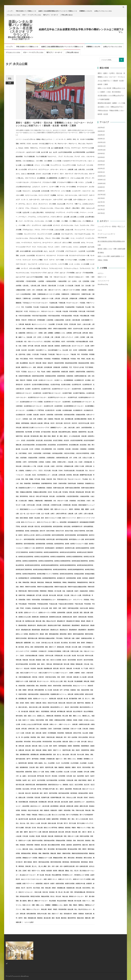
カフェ (18, 174)
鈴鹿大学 (46, 884)
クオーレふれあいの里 (77, 178)
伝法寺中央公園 (78, 329)
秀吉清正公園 (77, 789)
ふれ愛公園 (56, 234)
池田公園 (38, 733)
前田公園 (37, 346)
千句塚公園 (43, 354)
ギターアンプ (69, 174)
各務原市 (72, 372)
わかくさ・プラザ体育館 (67, 273)
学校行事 (49, 479)
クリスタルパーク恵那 (49, 182)
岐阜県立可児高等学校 (36, 552)
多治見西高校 (52, 445)
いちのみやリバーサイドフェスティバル (74, 161)
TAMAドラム (34, 148)
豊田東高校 (66, 862)
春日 (48, 660)
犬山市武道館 (74, 763)
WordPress (25, 976)
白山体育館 (59, 772)
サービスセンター (82, 187)
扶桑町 (78, 638)
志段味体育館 (61, 612)
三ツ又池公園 (69, 286)
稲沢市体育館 (53, 793)
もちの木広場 (30, 255)
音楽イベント (86, 901)
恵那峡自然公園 (67, 617)
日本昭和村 (34, 651)
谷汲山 (31, 849)
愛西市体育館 (89, 634)
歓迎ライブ (26, 720)
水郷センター (53, 724)
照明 (65, 759)
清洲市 (50, 750)
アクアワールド (76, 148)
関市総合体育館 (25, 896)
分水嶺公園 (19, 341)
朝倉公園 (40, 668)
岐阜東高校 (50, 544)
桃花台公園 (62, 703)
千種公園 (73, 354)
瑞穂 (56, 767)
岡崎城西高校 (72, 582)
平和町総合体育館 (42, 604)
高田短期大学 (68, 914)
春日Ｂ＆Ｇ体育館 (56, 660)
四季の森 (46, 423)
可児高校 (24, 372)
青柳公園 (70, 901)
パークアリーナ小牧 (72, 212)
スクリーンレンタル (31, 195)
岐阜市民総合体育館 (62, 539)
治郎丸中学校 (77, 733)
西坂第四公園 (58, 836)
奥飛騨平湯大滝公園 (86, 475)
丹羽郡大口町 (32, 320)
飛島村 (75, 905)
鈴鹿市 (52, 884)
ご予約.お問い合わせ (66, 15)
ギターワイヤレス (30, 178)
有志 (92, 664)
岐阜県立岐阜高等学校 (60, 569)
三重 (45, 290)
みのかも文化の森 (37, 251)
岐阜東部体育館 (40, 544)
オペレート (63, 169)
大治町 (80, 462)
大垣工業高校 (23, 453)
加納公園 (50, 346)
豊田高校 (21, 866)
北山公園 (65, 350)
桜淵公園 (32, 711)
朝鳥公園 (69, 668)
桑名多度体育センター (57, 707)
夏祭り (66, 436)
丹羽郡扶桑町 (41, 320)
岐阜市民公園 (50, 539)
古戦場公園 (56, 367)
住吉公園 (86, 329)
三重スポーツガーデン (54, 290)
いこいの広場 (57, 161)
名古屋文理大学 (50, 410)
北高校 (29, 354)
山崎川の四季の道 (61, 514)
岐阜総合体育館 (79, 574)
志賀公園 (69, 612)
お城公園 (70, 169)
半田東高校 (47, 359)
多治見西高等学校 (62, 445)
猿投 (17, 767)
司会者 (43, 372)
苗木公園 (44, 823)
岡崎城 (64, 582)
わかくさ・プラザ (53, 273)
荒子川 (66, 823)
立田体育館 (30, 797)
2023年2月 (101, 131)
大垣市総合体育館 (57, 453)
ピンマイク (56, 225)
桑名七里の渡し (23, 707)
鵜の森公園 (47, 918)
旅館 (80, 647)
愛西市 (70, 634)
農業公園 (61, 871)
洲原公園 (65, 742)
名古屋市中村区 (76, 389)
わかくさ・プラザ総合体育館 (84, 273)
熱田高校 (30, 763)
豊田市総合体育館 (44, 862)
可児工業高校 (89, 367)
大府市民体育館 (32, 462)
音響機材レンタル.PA (86, 11)
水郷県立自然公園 (84, 724)
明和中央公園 (89, 656)
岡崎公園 (33, 582)
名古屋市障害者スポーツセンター (74, 406)
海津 (50, 746)
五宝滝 (66, 324)
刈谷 (25, 341)
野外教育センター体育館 (82, 875)
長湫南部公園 (70, 888)
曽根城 (72, 664)
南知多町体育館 (59, 363)
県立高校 (54, 776)
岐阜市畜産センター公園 (76, 539)
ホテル (83, 243)
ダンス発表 (52, 204)
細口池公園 (64, 802)
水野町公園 (31, 729)
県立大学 (48, 776)
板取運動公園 (23, 699)
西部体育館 (30, 845)
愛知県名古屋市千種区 (54, 625)
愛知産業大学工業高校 (73, 621)
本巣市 (63, 677)
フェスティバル (84, 225)
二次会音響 (51, 324)
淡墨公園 (21, 750)
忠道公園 (76, 612)
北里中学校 (22, 354)
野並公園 (48, 875)
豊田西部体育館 (75, 862)
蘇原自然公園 (53, 832)
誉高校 (63, 845)
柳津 (80, 699)
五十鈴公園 (59, 324)
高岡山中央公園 (42, 914)
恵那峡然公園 (44, 617)
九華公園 (21, 324)
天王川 (40, 471)
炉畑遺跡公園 (50, 759)
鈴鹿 (45, 879)
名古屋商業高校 (68, 380)
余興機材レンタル (60, 333)
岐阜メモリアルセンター (29, 522)
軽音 (29, 871)
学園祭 (31, 479)
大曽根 (54, 462)
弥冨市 (55, 608)
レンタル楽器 (85, 264)
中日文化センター (34, 311)
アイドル (67, 148)
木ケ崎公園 (76, 668)
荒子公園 (60, 823)
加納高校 (57, 346)
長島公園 (48, 888)
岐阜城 (27, 531)
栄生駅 (22, 703)
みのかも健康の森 (25, 251)
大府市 (25, 462)
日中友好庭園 (86, 647)
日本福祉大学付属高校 (54, 651)
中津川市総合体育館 (54, 316)
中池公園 (65, 311)
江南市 (50, 729)
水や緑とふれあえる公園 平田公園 (31, 724)
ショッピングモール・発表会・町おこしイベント (38, 139)
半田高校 (73, 359)
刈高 (20, 346)
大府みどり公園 (87, 458)
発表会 (47, 772)
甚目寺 (79, 767)
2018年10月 (102, 183)
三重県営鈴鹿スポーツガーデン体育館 (48, 294)
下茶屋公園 (62, 303)
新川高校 (21, 647)
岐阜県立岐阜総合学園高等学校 (42, 569)
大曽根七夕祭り (62, 462)
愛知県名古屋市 (42, 625)
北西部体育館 (82, 350)
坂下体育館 (36, 432)
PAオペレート (73, 144)
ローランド (25, 268)
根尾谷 (27, 703)
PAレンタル (82, 144)
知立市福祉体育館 (52, 780)
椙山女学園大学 (78, 711)
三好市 (29, 290)
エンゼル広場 (23, 169)
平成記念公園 (53, 604)
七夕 (69, 281)
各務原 (48, 372)
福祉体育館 (68, 789)
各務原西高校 (61, 376)
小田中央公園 (30, 505)
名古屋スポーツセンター (46, 380)
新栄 (32, 647)
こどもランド (36, 187)
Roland (21, 148)
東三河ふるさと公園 (56, 681)
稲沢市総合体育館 (64, 793)
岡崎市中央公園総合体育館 (45, 587)
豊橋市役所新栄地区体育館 (80, 853)
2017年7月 (101, 202)
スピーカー (60, 195)
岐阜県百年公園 (70, 548)
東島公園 (86, 681)
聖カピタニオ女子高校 (58, 815)
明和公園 (19, 660)
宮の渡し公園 (57, 492)
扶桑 (73, 638)
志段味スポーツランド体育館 (47, 612)
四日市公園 (59, 423)
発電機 (52, 772)
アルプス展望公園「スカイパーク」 (46, 157)
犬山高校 (90, 763)
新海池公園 (60, 647)
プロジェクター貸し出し (36, 238)
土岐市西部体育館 (86, 428)
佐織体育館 (22, 333)
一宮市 (87, 277)
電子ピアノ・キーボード (51, 15)
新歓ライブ (52, 647)
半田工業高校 (24, 359)
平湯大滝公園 (79, 604)
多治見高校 (83, 445)
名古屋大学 (27, 385)
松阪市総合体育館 (33, 694)
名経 (30, 419)
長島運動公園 (61, 888)
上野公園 (57, 298)
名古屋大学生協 (55, 385)
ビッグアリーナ (36, 225)
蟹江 (80, 832)
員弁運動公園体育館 (80, 419)
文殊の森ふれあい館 (47, 643)
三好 (82, 286)
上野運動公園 (82, 298)
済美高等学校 (85, 750)
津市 (65, 737)
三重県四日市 (65, 294)
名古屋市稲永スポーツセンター (33, 406)
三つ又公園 (60, 286)
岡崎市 (22, 587)
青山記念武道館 (62, 901)
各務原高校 (70, 376)
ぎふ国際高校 (41, 178)
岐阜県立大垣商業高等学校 (74, 557)
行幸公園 (25, 836)
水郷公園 (75, 724)
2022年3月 (101, 135)
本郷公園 (76, 677)
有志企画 (27, 668)
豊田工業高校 (28, 862)
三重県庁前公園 (86, 294)
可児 (70, 367)
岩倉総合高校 (84, 591)
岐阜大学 (42, 531)
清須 (73, 750)
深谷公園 (28, 750)
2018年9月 (101, 187)
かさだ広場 (90, 169)
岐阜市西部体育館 (29, 544)
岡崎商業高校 (57, 582)
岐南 (17, 518)
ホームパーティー (48, 243)
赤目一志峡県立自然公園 (67, 866)
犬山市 (58, 763)
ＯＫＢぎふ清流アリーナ (46, 144)
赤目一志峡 (55, 866)
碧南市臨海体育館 (41, 785)
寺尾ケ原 (32, 496)
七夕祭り (74, 281)
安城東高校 (80, 483)
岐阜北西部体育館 (46, 526)
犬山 (45, 763)
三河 (33, 290)
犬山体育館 (51, 763)
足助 (20, 871)
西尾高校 (69, 840)
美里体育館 (67, 810)
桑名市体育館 (74, 707)
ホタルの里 (76, 243)
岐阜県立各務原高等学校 (51, 552)
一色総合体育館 (62, 281)
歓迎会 (32, 720)
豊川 (45, 849)
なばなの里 (26, 212)
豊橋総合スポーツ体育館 (30, 858)
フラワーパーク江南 (47, 230)
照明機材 (80, 759)
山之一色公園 (45, 514)
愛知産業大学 (61, 621)
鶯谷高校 (64, 918)
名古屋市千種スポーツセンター (52, 393)
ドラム (27, 208)
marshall (35, 144)
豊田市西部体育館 (56, 862)
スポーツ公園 (68, 200)
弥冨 (50, 608)
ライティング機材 (37, 260)
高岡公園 (23, 914)
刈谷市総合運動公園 (82, 341)
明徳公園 (25, 660)
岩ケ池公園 (58, 591)
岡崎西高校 (43, 591)
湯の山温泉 (66, 754)
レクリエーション (44, 264)
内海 (92, 337)
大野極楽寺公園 (68, 466)
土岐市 (78, 428)
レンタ (71, 264)
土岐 (65, 428)
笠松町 (86, 797)
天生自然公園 (80, 471)
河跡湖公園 (68, 733)
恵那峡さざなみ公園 (25, 617)
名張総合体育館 (80, 415)
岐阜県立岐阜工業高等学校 (24, 569)
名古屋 (35, 380)
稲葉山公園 (22, 797)
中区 (23, 307)
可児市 (18, 372)
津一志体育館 (25, 737)
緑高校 (76, 806)
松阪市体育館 (23, 694)
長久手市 (29, 888)
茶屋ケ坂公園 (52, 823)
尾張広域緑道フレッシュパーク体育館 (31, 509)
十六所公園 (35, 354)
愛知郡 (42, 634)
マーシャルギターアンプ (23, 247)
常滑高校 (86, 600)
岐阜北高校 (67, 526)
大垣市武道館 (46, 453)
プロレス (48, 238)
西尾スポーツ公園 (73, 836)
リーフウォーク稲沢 (71, 260)
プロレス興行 (65, 238)
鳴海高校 (40, 918)
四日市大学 (67, 423)
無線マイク (59, 759)
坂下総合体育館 (46, 432)
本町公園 (69, 677)
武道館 (80, 720)
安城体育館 (27, 483)
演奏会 (87, 754)
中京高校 (82, 303)
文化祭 (38, 643)
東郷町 (25, 690)
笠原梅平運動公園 (56, 797)
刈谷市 (63, 341)
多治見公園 (39, 440)
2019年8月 (101, 157)
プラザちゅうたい (28, 230)
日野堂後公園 (58, 656)
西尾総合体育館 (60, 840)
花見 (28, 823)
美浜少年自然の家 (33, 810)
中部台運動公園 (84, 316)
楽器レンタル (32, 716)
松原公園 (56, 690)
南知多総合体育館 (84, 363)
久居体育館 (50, 320)
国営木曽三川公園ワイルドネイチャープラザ (36, 428)
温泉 (54, 754)
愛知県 (83, 621)
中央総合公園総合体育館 (56, 307)
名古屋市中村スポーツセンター (61, 389)
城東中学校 (19, 436)
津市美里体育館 (47, 742)
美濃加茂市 (54, 810)
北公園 (87, 346)
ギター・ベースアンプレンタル (32, 15)
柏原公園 (60, 699)
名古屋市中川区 (46, 389)
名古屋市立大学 (48, 406)
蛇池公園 (74, 832)
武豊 (46, 720)
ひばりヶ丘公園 (47, 225)
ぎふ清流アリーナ (64, 178)
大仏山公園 (25, 449)
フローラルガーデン (67, 234)
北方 (70, 350)
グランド (88, 178)
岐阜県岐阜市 (60, 548)
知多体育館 (80, 776)
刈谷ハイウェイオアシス (35, 341)
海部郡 (70, 746)
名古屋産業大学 (78, 410)
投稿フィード (102, 277)
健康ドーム (22, 337)
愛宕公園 (38, 621)
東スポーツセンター (43, 681)
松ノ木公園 (48, 690)
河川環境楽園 (52, 733)
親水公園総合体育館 (54, 845)
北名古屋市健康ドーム (54, 350)
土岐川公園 (71, 428)
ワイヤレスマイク (85, 268)
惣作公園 (19, 621)
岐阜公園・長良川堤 (34, 526)
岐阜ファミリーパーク (69, 518)
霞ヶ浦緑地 (23, 901)
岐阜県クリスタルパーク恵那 (79, 544)
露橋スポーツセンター (41, 901)
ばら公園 (66, 217)
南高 (34, 367)
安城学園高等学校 (46, 483)
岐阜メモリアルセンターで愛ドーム (48, 522)
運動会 (67, 871)
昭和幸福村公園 (58, 664)
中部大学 (24, 320)
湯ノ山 (59, 754)
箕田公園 (50, 802)
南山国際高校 (24, 363)
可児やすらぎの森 (78, 367)
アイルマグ (9, 976)
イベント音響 (45, 165)
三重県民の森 (27, 298)
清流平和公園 (66, 750)
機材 (70, 716)
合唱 (89, 376)
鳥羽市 (21, 918)
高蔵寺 (75, 914)
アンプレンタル (68, 157)
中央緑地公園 (80, 307)
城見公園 (27, 436)
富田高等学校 (24, 496)
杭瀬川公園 (32, 681)
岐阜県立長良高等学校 (66, 574)
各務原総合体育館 (50, 376)
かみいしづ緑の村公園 (28, 174)
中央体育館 (29, 307)
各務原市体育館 (80, 372)
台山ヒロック (32, 372)
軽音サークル (36, 871)
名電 (34, 419)
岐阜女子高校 (69, 531)
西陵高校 (37, 845)
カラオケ (38, 174)
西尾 (65, 836)
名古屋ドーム (58, 380)
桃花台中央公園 (52, 703)
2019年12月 (102, 142)
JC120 (29, 144)
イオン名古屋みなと (29, 161)
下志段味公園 (53, 303)
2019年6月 (101, 161)
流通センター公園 (74, 742)
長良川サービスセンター (26, 892)
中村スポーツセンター (48, 311)
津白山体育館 (57, 742)
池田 (33, 733)
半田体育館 (84, 354)
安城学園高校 (36, 483)
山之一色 (23, 514)
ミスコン (76, 247)
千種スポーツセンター (62, 354)
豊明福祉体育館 (26, 853)
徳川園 (21, 612)
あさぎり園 (44, 152)
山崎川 (52, 514)
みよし (46, 251)
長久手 (23, 888)
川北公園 (66, 595)
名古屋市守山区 (72, 397)
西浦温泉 (23, 845)
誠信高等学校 (77, 845)
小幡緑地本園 (38, 501)
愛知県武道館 (36, 630)
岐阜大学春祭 (50, 531)
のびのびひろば (50, 212)
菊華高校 (61, 828)
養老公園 (44, 909)
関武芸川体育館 (35, 896)
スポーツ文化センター (80, 200)
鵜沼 (53, 918)
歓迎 (20, 720)
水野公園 (24, 729)
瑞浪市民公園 (49, 767)
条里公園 (90, 677)
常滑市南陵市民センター (48, 600)
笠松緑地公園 (33, 802)
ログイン (101, 273)
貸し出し (34, 866)
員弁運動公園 (69, 419)
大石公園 (46, 466)
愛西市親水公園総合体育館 (46, 638)
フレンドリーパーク (30, 234)
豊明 (80, 849)
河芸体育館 (60, 733)
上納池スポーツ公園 (47, 298)
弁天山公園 (44, 608)
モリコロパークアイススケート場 (79, 255)
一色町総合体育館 (50, 281)
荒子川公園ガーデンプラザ (85, 823)
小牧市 (88, 501)
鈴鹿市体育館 (60, 884)
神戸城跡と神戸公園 (48, 789)
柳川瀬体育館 (73, 699)
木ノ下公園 (84, 668)
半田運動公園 (65, 359)
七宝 (80, 281)
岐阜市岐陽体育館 (82, 535)
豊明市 (84, 849)
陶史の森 (65, 896)
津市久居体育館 (83, 737)
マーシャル (90, 243)
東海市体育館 (57, 686)
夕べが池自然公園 (74, 436)
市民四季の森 (86, 595)
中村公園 (58, 311)
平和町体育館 (32, 604)
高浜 (61, 914)
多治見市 (66, 440)
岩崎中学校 (22, 595)
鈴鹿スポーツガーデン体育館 (82, 879)
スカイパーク (86, 191)
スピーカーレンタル (71, 195)
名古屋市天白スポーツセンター (37, 397)
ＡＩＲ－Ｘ (62, 139)
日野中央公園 (49, 656)
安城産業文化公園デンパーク (27, 488)
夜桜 (89, 445)
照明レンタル (72, 759)
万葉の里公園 (52, 286)
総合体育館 (26, 806)
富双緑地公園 (80, 492)
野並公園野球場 (56, 875)
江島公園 (85, 729)
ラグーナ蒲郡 (60, 260)
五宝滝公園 (72, 324)
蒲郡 (21, 832)
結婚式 (71, 802)
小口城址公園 (23, 501)
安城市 (55, 483)
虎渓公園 (68, 832)
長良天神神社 (86, 888)
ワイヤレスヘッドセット (71, 268)
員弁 (62, 419)
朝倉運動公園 (48, 668)
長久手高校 (36, 888)
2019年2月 (101, 168)
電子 (86, 896)
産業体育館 (29, 772)
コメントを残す (29, 922)
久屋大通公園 (76, 320)
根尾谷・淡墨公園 (36, 703)
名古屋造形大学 (21, 415)
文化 (33, 643)
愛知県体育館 (23, 625)
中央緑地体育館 (70, 307)
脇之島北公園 (41, 819)
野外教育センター (68, 875)
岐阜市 (21, 535)
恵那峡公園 (35, 617)
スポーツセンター (46, 200)
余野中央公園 (77, 333)
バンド (21, 221)
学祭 (54, 479)
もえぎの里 (82, 251)
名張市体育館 (58, 415)
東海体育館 (43, 686)
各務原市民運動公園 (25, 376)
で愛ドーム (78, 204)
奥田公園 (76, 475)
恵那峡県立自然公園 (55, 617)
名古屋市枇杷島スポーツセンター (82, 402)
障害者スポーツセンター (76, 896)
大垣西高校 (42, 458)
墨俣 (41, 436)
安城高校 (49, 488)
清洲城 (44, 750)
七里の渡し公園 (35, 286)
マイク (34, 247)
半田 (78, 354)
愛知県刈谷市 (32, 625)
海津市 (55, 746)
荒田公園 (28, 828)
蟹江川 (84, 832)
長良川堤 (45, 892)
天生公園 (54, 471)
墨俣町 (54, 436)
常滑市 (29, 600)
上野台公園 (64, 298)
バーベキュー (23, 217)
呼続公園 (57, 419)
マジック (50, 247)
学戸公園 (37, 479)
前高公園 (44, 346)
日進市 (22, 656)
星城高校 (38, 660)
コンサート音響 (54, 187)
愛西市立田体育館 (21, 638)
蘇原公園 (45, 832)
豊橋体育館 (46, 853)
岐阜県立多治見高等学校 (26, 557)
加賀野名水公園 (66, 346)
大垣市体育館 (37, 453)
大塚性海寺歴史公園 (62, 458)
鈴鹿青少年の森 (80, 884)
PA (56, 144)
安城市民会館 (72, 483)
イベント (37, 165)
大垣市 (30, 453)
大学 (70, 458)
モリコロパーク (40, 255)
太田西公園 (62, 475)
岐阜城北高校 (34, 531)
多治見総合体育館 (41, 445)
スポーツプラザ (58, 200)
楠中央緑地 (19, 716)
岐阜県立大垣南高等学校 (58, 557)
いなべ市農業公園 (28, 165)
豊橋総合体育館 (58, 858)
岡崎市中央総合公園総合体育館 (77, 587)
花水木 (91, 819)
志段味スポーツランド (30, 612)
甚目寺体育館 (86, 767)
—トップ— (10, 11)
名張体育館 (50, 415)
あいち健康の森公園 (57, 148)
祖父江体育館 (79, 785)
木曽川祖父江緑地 (50, 677)
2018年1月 (101, 191)
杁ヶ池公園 (83, 677)
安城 (21, 483)
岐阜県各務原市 (50, 548)
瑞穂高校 (61, 767)
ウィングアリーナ (56, 165)
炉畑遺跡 (42, 759)
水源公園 (45, 724)
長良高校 (52, 892)
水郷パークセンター (65, 724)
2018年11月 (102, 180)
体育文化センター (32, 333)
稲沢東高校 (74, 793)
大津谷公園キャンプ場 (29, 466)
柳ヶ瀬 (66, 699)
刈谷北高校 (47, 341)
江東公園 (28, 733)
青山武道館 (52, 901)
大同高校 (37, 449)
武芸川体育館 (40, 720)
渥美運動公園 (34, 754)
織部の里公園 (84, 806)
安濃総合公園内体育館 (40, 492)
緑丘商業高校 (54, 806)
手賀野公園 (67, 638)
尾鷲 (82, 509)
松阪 (78, 690)
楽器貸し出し (41, 716)
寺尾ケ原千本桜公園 (42, 496)
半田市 (31, 359)
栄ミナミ (88, 699)
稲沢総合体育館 (83, 793)
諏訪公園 (25, 849)
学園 (27, 479)
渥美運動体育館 (25, 754)
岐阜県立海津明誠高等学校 (76, 569)
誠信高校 (69, 845)
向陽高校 (50, 419)
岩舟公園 (45, 595)
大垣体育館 (60, 449)
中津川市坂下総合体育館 (39, 316)
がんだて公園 (46, 174)
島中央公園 (52, 595)
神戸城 (39, 789)
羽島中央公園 (80, 810)
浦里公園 (34, 746)
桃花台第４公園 (71, 703)
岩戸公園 (38, 595)
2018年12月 (102, 176)
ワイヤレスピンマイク (56, 268)
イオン (83, 157)
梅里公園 (69, 711)
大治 (76, 462)
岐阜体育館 (63, 522)
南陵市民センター (27, 367)
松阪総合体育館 (44, 694)
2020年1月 (101, 139)
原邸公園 (40, 367)
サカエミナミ (27, 191)
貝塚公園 (28, 866)
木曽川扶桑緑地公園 (25, 677)
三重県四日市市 (75, 294)
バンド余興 (48, 221)
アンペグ (77, 157)
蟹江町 (90, 832)
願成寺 (66, 905)
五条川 (79, 324)
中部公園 (76, 316)
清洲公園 (38, 750)
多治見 (23, 440)
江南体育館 (43, 729)
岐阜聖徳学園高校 (36, 578)
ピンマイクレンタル (67, 225)
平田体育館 (87, 604)
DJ (78, 139)
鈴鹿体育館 (39, 884)
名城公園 (36, 415)
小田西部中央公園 (56, 505)
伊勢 (24, 329)
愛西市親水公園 (32, 638)
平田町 (22, 608)
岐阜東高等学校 (59, 544)
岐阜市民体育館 (40, 539)
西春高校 (88, 840)
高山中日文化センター (85, 909)
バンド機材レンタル (75, 221)
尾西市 (71, 509)
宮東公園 (72, 492)
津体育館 (33, 737)
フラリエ (37, 230)
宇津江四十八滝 (62, 479)
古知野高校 (64, 367)
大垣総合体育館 (32, 458)
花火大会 (23, 823)
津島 (38, 737)
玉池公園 (32, 767)
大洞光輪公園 (88, 462)
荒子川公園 (72, 823)
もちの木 (23, 255)
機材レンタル (77, 716)
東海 (37, 686)
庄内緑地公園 (36, 608)
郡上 (72, 871)
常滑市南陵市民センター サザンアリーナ (70, 600)
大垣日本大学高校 (69, 453)
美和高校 (24, 810)
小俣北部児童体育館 (72, 496)
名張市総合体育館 (69, 415)
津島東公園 (59, 737)
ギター (62, 174)
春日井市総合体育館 (22, 664)
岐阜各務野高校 (88, 526)
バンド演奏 (22, 225)
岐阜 (42, 518)
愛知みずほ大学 (51, 621)
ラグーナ (52, 260)
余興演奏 (69, 333)
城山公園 (90, 432)
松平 (61, 690)
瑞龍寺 (74, 767)
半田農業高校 (56, 359)
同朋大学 (23, 380)
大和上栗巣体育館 (46, 449)
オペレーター (54, 169)
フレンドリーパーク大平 (44, 234)
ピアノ (29, 225)
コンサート (44, 187)
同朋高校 (29, 380)
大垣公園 (68, 449)
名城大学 (42, 415)
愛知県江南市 (45, 630)
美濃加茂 (46, 810)
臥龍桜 (48, 819)
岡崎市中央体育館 (30, 587)
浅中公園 (84, 742)
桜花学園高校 (45, 711)
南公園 (88, 359)
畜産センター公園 (38, 772)
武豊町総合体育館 (60, 720)
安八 (90, 479)
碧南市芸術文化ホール (55, 785)
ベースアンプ (80, 238)
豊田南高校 (79, 858)
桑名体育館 (46, 707)
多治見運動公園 (74, 445)
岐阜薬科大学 (61, 578)
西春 (74, 840)
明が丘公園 (80, 656)
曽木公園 (66, 664)
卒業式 (83, 359)
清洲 (33, 750)
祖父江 (71, 785)
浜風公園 (28, 746)
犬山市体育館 (65, 763)
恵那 (81, 612)
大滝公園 (40, 466)
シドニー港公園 (66, 191)
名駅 (45, 419)
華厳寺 (74, 828)
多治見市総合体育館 (29, 445)
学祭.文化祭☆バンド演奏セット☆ (26, 11)
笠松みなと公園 (71, 797)
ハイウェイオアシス (43, 217)
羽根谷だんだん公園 (44, 815)
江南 (37, 729)
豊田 (65, 858)
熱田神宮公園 (23, 763)
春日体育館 (32, 664)
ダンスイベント (43, 204)
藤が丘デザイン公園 (35, 832)
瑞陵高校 (68, 767)
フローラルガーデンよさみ (82, 234)
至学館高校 (63, 819)
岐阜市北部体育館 (70, 535)
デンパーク (70, 204)
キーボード (55, 174)
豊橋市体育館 (66, 853)
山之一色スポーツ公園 (33, 514)
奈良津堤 (69, 475)
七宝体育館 (86, 281)
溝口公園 (73, 754)
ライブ (46, 260)
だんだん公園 (61, 204)
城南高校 (74, 432)
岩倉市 (76, 591)
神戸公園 (33, 789)
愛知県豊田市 (82, 630)
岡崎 (20, 582)
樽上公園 (65, 716)
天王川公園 (47, 471)
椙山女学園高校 (88, 711)
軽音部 (55, 871)
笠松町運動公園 (23, 802)
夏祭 (61, 436)
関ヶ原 (60, 892)
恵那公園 (86, 612)
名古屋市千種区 (67, 393)
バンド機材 (64, 221)
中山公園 (88, 307)
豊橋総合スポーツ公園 (45, 858)
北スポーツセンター (78, 346)
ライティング (27, 260)
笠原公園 (37, 797)
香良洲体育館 (62, 909)
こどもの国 (88, 182)
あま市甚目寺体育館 (79, 152)
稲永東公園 (35, 793)
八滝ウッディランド (67, 337)
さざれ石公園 (45, 191)
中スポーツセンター (72, 303)
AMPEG (69, 139)
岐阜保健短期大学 (73, 522)
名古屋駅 (29, 415)
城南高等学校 (82, 432)
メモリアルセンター (71, 251)
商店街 (90, 419)
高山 (76, 909)
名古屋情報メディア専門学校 (35, 410)
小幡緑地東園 (48, 501)
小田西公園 (46, 505)
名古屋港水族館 (67, 410)
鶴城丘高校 (80, 918)
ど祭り (83, 208)
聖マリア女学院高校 (72, 815)
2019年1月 (101, 172)
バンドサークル (29, 221)
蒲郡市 (26, 832)
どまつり (21, 208)
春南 (44, 660)
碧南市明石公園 (30, 785)
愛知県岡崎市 (76, 625)
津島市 (43, 737)
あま (50, 152)
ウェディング (81, 165)
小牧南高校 (72, 501)
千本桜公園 (51, 354)
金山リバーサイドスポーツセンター (32, 879)
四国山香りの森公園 (36, 423)
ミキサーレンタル (66, 247)
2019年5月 (101, 165)
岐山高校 (37, 518)
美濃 (41, 810)
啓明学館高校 (25, 423)
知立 (29, 780)
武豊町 (51, 720)
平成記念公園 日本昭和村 (66, 604)
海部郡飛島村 (85, 746)
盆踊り (25, 776)
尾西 (52, 509)
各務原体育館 (56, 372)
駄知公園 (70, 909)
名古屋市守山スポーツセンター (57, 397)
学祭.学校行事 (102, 238)
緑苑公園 (62, 806)
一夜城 (46, 277)
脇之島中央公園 (23, 819)
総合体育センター (80, 802)
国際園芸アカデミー (56, 428)
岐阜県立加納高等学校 (82, 548)
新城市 (83, 643)
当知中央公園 (84, 608)
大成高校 (48, 462)
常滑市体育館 (36, 600)
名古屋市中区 (36, 389)
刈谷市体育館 (70, 341)
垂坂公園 (54, 432)
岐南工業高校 (24, 518)
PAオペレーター (63, 144)
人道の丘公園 (86, 324)
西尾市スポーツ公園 (25, 840)
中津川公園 (82, 311)
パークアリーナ (60, 212)
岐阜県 (67, 544)
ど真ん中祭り (76, 208)
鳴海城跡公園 (32, 918)
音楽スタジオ (27, 905)
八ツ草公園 (46, 337)
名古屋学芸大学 (76, 385)
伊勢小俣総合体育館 (40, 329)
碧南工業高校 (82, 780)
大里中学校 (59, 466)
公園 (88, 337)
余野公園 (85, 333)
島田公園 (60, 595)
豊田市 (35, 862)
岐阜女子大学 (60, 531)
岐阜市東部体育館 (29, 539)
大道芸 (52, 466)
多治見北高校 (48, 440)
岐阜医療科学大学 (77, 526)
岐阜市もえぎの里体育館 (43, 535)
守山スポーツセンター (74, 479)
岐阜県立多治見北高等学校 (68, 552)
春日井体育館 (72, 660)
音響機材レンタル (57, 905)
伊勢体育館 (30, 329)
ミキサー (57, 247)
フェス (76, 225)
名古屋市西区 (58, 406)
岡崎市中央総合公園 (60, 587)
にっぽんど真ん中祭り (37, 212)
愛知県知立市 (64, 630)
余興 (45, 333)
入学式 (39, 337)
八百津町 (82, 337)
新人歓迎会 (64, 643)
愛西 (46, 634)
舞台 (73, 819)
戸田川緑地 (59, 638)
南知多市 (50, 363)
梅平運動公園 (61, 711)
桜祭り (38, 711)
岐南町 (31, 518)
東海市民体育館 (67, 686)
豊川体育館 (51, 849)
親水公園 (44, 845)
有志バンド (19, 668)
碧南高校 (65, 785)
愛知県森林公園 (26, 630)
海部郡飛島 (76, 746)
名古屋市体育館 (87, 389)
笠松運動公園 (42, 802)
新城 (78, 643)
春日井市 (80, 660)
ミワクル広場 (60, 251)
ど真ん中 (68, 208)
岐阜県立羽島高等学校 (29, 574)
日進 (81, 651)
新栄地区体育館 (39, 647)
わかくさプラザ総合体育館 (34, 277)
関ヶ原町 (66, 892)
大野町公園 (88, 466)
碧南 (76, 780)
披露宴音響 (27, 643)
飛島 (70, 905)
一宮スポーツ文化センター (76, 277)
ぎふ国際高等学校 (52, 178)
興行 (69, 819)
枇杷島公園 (52, 699)
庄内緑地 (28, 608)
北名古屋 (24, 350)
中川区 (26, 311)
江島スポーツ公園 (76, 729)
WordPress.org (103, 284)
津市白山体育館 (36, 742)
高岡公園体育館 (31, 914)
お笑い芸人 (82, 169)
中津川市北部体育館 (25, 316)
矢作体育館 (62, 776)
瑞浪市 (42, 767)
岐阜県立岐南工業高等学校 (80, 561)
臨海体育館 (55, 819)
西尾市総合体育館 (49, 840)
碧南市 (90, 780)
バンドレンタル (39, 221)
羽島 (73, 810)
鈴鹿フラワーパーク (29, 884)
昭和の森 (49, 664)
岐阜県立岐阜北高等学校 (32, 565)
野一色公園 (40, 875)
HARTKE (23, 144)
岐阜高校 (85, 578)
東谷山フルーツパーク (80, 686)
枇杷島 (30, 699)
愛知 (44, 621)
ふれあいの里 (69, 230)
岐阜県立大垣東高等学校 (30, 561)
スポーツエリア (83, 195)
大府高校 (41, 462)
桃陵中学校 (80, 703)
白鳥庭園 (80, 772)
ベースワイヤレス (27, 243)
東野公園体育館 (39, 690)
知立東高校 (62, 780)
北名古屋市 (31, 350)
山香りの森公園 (88, 514)
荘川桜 (34, 828)
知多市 (87, 776)
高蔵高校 (81, 914)
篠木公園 (57, 802)
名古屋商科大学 (79, 380)
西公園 (38, 836)
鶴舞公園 (88, 918)
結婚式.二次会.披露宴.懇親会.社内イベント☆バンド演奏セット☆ (58, 11)
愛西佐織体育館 (54, 634)
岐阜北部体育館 (58, 526)
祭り (57, 789)
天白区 (34, 475)
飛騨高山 (81, 905)
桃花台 (44, 703)
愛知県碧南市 (73, 630)
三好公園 (88, 286)
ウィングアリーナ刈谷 (69, 165)
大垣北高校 (75, 449)
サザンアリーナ (55, 191)
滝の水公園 (80, 754)
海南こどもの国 (43, 746)
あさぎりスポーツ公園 (33, 152)
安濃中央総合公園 (58, 488)
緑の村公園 (46, 806)
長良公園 (78, 888)
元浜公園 (29, 337)
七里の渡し (26, 286)
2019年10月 (102, 150)
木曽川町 (41, 677)
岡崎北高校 (40, 582)
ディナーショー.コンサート (106, 234)
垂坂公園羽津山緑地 (64, 432)
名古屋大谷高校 (66, 385)
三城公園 (77, 286)
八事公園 (57, 337)
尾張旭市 (46, 509)
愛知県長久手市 (34, 634)
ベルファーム (37, 243)
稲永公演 (28, 793)
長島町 (54, 888)
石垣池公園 (70, 780)
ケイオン (81, 182)
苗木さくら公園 (35, 823)
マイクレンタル (42, 247)
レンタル (77, 264)
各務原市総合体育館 (38, 376)
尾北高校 (74, 505)
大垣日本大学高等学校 (82, 453)
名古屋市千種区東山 (79, 393)
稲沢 (41, 793)
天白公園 (28, 475)
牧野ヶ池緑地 (38, 763)
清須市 (78, 750)
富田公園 (88, 492)
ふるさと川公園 (59, 230)
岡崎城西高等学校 (82, 582)
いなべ (90, 161)
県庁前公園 (40, 776)
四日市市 (74, 423)
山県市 (80, 514)
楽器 (25, 716)
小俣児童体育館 (60, 496)
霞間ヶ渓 (30, 901)
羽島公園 (88, 810)
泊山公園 (85, 733)
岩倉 (64, 591)
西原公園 (44, 836)
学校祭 (43, 479)
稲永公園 (21, 793)
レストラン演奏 (63, 264)
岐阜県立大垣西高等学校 (46, 561)
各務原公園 (64, 372)
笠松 (64, 797)
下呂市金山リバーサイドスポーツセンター (35, 303)
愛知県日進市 (85, 625)
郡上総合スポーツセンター (28, 875)
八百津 (76, 337)
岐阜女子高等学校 (80, 531)
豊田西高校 (84, 862)
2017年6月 (101, 206)
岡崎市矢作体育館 (33, 591)
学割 (23, 479)
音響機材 (48, 905)
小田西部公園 (66, 505)
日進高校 (41, 656)
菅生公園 (40, 828)
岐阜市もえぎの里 (29, 535)
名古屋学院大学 (87, 385)
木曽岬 (71, 673)
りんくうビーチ (32, 264)
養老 (24, 909)
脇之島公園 (32, 819)
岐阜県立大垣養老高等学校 (62, 561)
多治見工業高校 (58, 440)
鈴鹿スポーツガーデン (65, 879)
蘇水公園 (61, 832)
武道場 (75, 720)
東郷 (20, 690)
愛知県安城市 (66, 625)
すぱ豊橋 (53, 195)
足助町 (25, 871)
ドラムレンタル (59, 208)
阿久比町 (58, 896)
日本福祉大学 (42, 651)
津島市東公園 (50, 737)
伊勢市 (50, 329)
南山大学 (32, 363)
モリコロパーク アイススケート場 (57, 255)
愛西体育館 (63, 634)
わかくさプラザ (21, 277)
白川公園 (73, 772)
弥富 (60, 608)
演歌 (92, 754)
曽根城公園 (79, 664)
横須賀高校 (58, 716)
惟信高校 (90, 617)
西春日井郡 (80, 840)
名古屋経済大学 (88, 410)
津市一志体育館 (72, 737)
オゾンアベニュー (44, 169)
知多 (74, 776)
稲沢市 (46, 793)
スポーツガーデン (34, 200)
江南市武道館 (57, 729)
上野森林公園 (73, 298)
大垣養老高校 (50, 458)
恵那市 (75, 617)
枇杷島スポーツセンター (40, 699)
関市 (72, 892)
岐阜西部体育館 (71, 578)
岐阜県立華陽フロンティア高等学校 (48, 574)
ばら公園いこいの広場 (77, 217)
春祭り (43, 664)
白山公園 (66, 772)
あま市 (55, 152)
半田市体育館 (38, 359)
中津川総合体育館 (66, 316)
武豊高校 (69, 720)
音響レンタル (40, 905)
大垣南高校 (83, 449)
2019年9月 (101, 153)
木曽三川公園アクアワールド (29, 673)
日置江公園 (66, 651)
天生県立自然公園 (69, 471)
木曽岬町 (77, 673)
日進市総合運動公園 (31, 656)
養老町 (50, 909)
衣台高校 (32, 836)
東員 (65, 681)
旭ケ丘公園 (67, 656)
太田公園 (54, 475)
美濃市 (60, 810)
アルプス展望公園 (29, 157)
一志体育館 (40, 281)
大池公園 (70, 462)
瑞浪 (37, 767)
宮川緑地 (65, 492)
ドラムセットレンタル (13, 15)
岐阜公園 (24, 526)
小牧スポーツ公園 (62, 501)
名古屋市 (28, 389)
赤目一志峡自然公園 (82, 866)
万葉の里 (44, 286)
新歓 (46, 647)
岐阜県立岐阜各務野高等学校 (50, 565)
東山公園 (70, 681)
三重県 (34, 294)
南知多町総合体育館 (71, 363)
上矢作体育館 (36, 298)
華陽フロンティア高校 (84, 828)
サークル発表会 (71, 187)
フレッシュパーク (80, 230)
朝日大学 (62, 668)
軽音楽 (43, 871)
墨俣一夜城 (47, 436)
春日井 (64, 660)
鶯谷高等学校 (72, 918)
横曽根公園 (50, 716)
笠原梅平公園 (45, 797)
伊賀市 (70, 329)
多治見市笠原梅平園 (76, 440)
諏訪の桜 (85, 845)
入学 (34, 337)
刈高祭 (25, 346)
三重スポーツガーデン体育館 (71, 290)
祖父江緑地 (26, 789)
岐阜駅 (79, 578)
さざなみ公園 (36, 191)
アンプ (60, 157)
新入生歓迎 (72, 643)
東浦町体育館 (30, 686)
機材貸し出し (86, 716)
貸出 (49, 866)
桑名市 (67, 707)
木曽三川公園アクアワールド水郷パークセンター (53, 673)
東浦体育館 (22, 686)
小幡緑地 (30, 501)
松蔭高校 (73, 690)
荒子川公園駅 (20, 828)
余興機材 (50, 333)
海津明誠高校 (62, 746)
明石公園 (32, 660)
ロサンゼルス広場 (34, 268)
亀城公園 (28, 324)
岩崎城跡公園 (30, 595)
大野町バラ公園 (79, 466)
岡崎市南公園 (23, 591)
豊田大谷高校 (88, 858)
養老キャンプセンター (33, 909)
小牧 (54, 501)
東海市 (50, 686)
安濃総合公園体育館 (26, 492)
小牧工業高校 (81, 501)
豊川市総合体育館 (61, 849)
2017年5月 (101, 209)
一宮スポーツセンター (60, 277)
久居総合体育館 (59, 320)
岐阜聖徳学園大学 (24, 578)
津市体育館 (27, 742)
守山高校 (85, 479)
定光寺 (50, 492)
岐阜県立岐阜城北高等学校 (85, 565)
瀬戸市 (29, 759)
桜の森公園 (25, 711)
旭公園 (74, 656)
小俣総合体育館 (84, 496)
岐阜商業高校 (20, 531)
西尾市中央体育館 (37, 840)
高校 (49, 914)
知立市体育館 (41, 780)
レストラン (54, 264)
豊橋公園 (53, 853)
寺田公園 (52, 496)
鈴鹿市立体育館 (70, 884)
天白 (86, 471)
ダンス (35, 204)
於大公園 (74, 647)
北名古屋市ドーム (41, 350)
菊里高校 (68, 828)
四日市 (52, 423)
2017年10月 (102, 195)
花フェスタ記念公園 (82, 819)
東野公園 (30, 690)
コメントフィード (103, 281)
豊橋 (40, 853)
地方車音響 (29, 432)
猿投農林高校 (24, 767)
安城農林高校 (41, 488)
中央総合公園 (44, 307)
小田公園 (38, 505)
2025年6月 (101, 127)
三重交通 (84, 290)
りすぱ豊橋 (82, 260)
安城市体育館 (62, 483)
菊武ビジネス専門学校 (50, 828)
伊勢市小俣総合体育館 (60, 329)
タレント (29, 204)
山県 (76, 514)
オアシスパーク (32, 169)
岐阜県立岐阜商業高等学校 (68, 565)
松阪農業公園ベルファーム (58, 694)
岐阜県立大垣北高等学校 (42, 557)
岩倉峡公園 (70, 591)
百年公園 (86, 772)
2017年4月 (101, 213)
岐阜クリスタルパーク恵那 (53, 518)
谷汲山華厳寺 (38, 849)
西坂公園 (50, 836)
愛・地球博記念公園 (29, 621)
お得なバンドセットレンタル (103, 11)
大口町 (31, 449)
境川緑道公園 (34, 436)
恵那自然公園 (82, 617)
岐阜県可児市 (40, 548)
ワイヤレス (44, 268)
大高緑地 (21, 471)
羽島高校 (34, 815)
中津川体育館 (73, 311)
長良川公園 (38, 892)
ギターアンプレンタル (81, 174)
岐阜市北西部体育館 (58, 535)
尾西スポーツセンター (61, 509)
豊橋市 (59, 853)
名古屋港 (58, 410)
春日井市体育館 (88, 660)
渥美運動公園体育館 (46, 754)
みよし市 (52, 251)
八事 (52, 337)
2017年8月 (101, 198)
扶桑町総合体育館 (86, 638)
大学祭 (75, 458)
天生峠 (60, 471)
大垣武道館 (23, 458)
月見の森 (86, 664)
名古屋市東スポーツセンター (52, 402)
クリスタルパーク (36, 182)
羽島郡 (29, 815)
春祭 (38, 664)
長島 (42, 888)
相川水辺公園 (32, 776)
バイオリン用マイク (56, 217)
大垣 (54, 449)
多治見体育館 (30, 440)
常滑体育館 (22, 600)
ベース (72, 238)
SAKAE (27, 148)
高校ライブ (55, 914)
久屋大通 (68, 320)
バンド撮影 (56, 221)
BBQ (74, 139)
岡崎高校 (50, 591)
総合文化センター (36, 806)
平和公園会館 (23, 604)
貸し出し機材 (42, 866)
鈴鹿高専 (89, 884)
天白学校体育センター (44, 475)
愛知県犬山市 (54, 630)
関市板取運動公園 (80, 892)
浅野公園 (21, 746)
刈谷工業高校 (56, 341)
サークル (62, 187)
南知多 (44, 363)
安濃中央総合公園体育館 (72, 488)
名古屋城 (88, 380)
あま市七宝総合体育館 (65, 152)
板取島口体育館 (79, 694)
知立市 (34, 780)
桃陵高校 (88, 703)
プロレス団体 (56, 238)
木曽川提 (34, 677)
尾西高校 (77, 509)
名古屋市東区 (66, 402)
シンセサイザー (76, 191)
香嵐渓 (55, 909)
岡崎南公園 (48, 582)
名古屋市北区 (37, 393)
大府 (80, 458)
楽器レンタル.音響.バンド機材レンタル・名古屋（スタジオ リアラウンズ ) (21, 28)
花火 (17, 823)
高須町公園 (88, 914)
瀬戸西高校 (35, 759)
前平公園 (30, 346)
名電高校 (40, 419)
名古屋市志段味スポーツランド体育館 (31, 402)
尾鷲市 (87, 509)
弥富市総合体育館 (73, 608)
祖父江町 (87, 785)
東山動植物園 (78, 681)
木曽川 (83, 673)
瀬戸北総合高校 (21, 759)
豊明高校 (34, 853)
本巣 (58, 677)
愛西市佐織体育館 (78, 634)
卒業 (78, 359)
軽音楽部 (49, 871)
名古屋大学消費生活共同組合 (40, 385)
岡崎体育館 (26, 582)
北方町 (75, 350)
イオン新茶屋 (48, 161)
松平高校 (66, 690)
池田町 (44, 733)
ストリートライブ (44, 195)
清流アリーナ (57, 750)
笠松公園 (80, 797)
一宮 (50, 277)
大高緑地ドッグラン (31, 471)
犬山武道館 (83, 763)
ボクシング (58, 243)
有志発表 (33, 668)
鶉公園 (58, 918)
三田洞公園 (39, 290)
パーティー (83, 212)
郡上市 (76, 871)
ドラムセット (34, 208)
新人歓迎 (57, 643)
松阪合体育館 (85, 690)
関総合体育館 (45, 896)
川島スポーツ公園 (76, 595)
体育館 (40, 333)
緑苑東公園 (70, 806)
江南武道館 (66, 729)
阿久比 (52, 896)
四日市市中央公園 (84, 423)
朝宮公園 (56, 668)
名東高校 (25, 419)
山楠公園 (70, 514)
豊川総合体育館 (72, 849)
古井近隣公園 (48, 367)
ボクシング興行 (67, 243)
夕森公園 (84, 436)
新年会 (27, 647)
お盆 (76, 169)
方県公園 (68, 647)
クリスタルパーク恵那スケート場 (67, 182)
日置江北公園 (74, 651)
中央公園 (36, 307)
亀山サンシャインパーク (39, 324)
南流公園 (38, 363)
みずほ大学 (83, 247)
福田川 (62, 789)
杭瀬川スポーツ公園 (22, 681)
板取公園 (70, 694)
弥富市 (64, 608)
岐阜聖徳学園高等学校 (49, 578)
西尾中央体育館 (84, 836)
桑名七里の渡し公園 (35, 707)
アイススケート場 (45, 148)
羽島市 (23, 815)
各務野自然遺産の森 (80, 376)
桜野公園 (53, 711)
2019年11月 (102, 146)
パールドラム (32, 217)
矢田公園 (69, 776)
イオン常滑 (39, 161)
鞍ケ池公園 (78, 901)
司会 (38, 372)
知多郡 (25, 780)
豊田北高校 (71, 858)
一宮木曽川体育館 (30, 281)
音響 (33, 905)
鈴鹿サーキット (52, 879)
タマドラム (22, 204)
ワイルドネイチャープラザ (38, 273)
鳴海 (25, 918)
